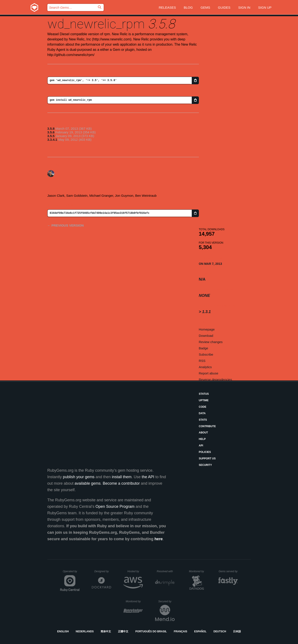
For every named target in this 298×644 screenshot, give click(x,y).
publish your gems (79, 477)
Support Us (207, 459)
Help (202, 439)
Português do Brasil (151, 631)
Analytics (205, 367)
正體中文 (123, 631)
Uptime (204, 400)
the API (148, 477)
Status (204, 394)
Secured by (166, 601)
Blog (188, 7)
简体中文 (106, 631)
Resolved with (166, 571)
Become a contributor (121, 483)
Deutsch (220, 631)
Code (203, 407)
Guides (224, 7)
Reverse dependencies (215, 380)
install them (122, 477)
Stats (203, 420)
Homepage (207, 329)
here (159, 539)
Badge (204, 348)
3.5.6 (51, 132)
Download (206, 336)
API (201, 446)
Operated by (71, 573)
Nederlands (85, 631)
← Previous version (66, 225)
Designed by (103, 571)
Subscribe (206, 354)
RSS (202, 361)
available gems (88, 483)
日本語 (237, 631)
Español (200, 631)
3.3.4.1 (52, 140)
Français (180, 631)
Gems (205, 7)
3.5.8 (51, 129)
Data (202, 413)
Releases (167, 7)
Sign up (265, 7)
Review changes (211, 342)
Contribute (207, 426)
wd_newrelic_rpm (96, 24)
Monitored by (198, 571)
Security (205, 465)
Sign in (244, 7)
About (204, 433)
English (63, 631)
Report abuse (209, 373)
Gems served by (228, 571)
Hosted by (135, 571)
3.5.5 (51, 136)
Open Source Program (115, 507)
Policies (205, 452)
